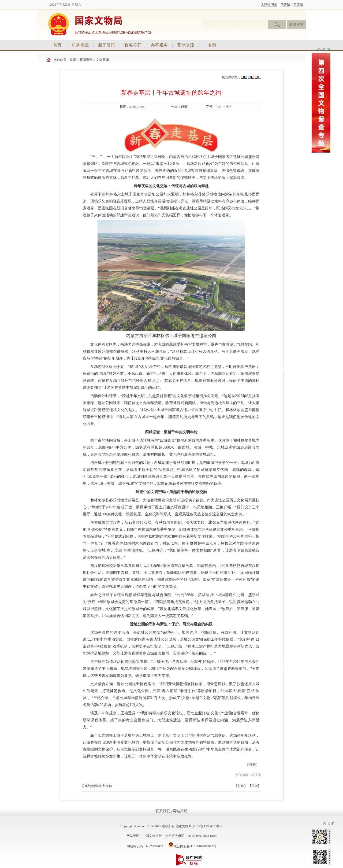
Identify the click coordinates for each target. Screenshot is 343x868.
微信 (109, 786)
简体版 (285, 4)
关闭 (255, 786)
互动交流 (186, 45)
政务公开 (133, 45)
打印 (241, 786)
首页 (57, 45)
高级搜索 (296, 25)
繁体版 (298, 4)
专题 (212, 45)
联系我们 (163, 811)
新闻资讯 (107, 45)
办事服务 (159, 45)
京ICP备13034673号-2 (208, 826)
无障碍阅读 (269, 4)
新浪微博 (98, 786)
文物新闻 (102, 60)
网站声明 (180, 811)
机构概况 (80, 45)
